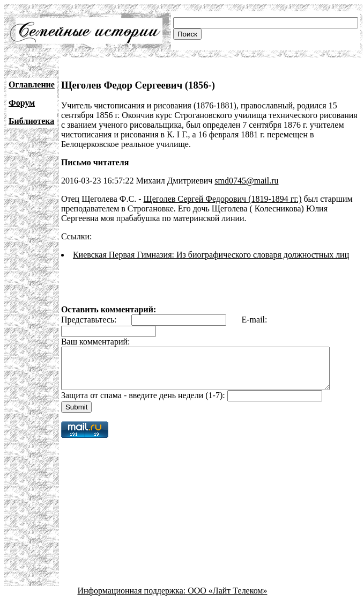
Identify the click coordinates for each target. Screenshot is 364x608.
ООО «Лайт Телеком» (227, 599)
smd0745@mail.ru (246, 181)
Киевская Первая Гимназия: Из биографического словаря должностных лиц (211, 255)
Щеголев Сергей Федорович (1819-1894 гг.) (223, 199)
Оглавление (32, 85)
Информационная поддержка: (133, 599)
